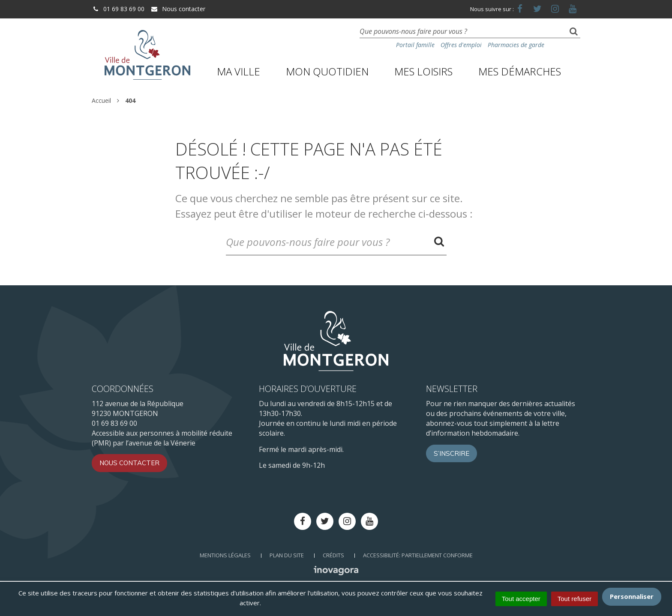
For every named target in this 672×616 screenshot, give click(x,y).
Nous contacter (178, 9)
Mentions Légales (225, 555)
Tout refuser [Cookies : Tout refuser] (574, 599)
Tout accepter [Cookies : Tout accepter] (521, 599)
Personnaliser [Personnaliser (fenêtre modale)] (632, 596)
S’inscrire (451, 453)
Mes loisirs (423, 71)
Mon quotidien (327, 71)
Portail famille (415, 45)
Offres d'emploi (461, 45)
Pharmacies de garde (516, 45)
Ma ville (238, 71)
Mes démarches (520, 71)
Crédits (333, 555)
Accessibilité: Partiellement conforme (418, 555)
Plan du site (287, 555)
